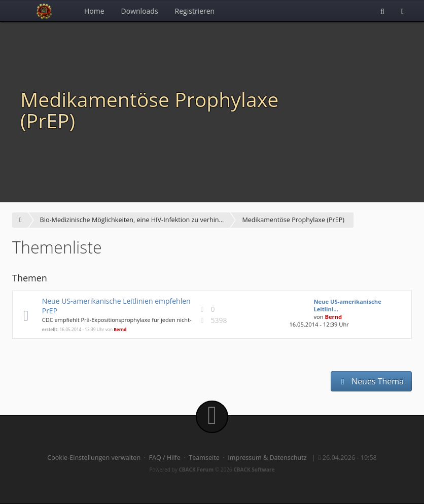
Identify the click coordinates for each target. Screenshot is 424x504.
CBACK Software (254, 470)
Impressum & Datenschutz (267, 458)
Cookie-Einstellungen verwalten (94, 458)
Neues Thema (371, 381)
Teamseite (204, 458)
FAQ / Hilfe (165, 458)
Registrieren (195, 11)
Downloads (140, 11)
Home (94, 11)
